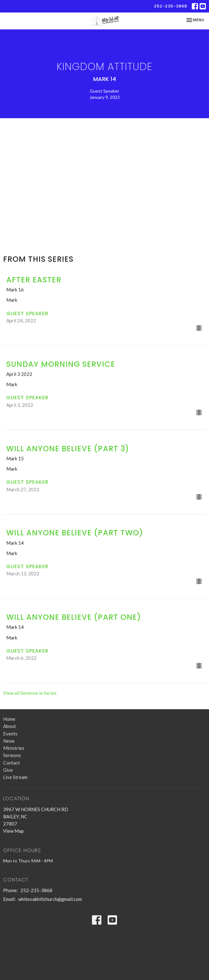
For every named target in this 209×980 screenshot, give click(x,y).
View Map (13, 831)
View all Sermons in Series (30, 693)
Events (10, 734)
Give (8, 770)
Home (9, 719)
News (9, 741)
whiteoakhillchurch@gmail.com (50, 899)
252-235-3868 (171, 6)
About (10, 726)
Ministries (14, 748)
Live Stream (15, 777)
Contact (12, 763)
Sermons (12, 755)
